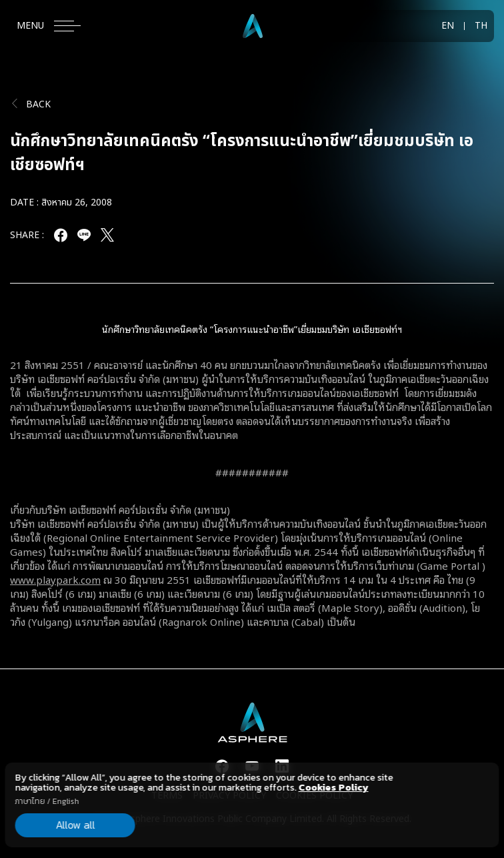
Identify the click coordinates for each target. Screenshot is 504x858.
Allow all (75, 825)
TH (481, 26)
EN (448, 26)
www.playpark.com (55, 579)
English (66, 801)
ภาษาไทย (30, 801)
